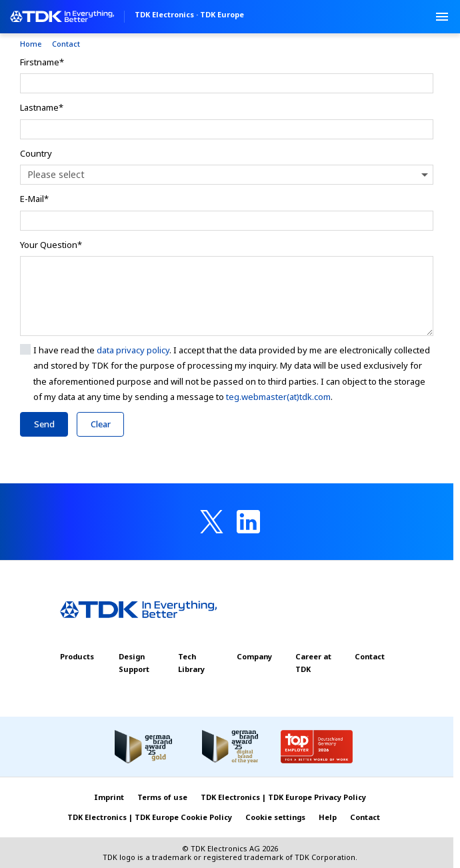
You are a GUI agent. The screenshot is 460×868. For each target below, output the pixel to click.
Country (36, 153)
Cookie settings (275, 817)
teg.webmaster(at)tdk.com (278, 397)
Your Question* (51, 245)
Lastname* (42, 107)
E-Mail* (34, 199)
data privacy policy (133, 350)
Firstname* (42, 62)
